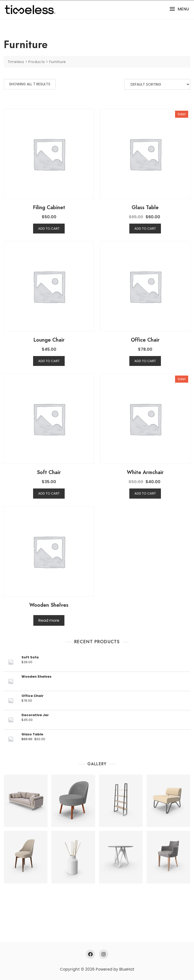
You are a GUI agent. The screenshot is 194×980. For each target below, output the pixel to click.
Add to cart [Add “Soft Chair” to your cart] (49, 493)
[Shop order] (157, 84)
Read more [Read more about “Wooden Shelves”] (49, 620)
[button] (179, 9)
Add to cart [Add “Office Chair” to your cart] (145, 361)
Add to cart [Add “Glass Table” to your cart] (145, 229)
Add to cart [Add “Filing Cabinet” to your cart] (49, 229)
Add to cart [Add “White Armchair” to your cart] (145, 493)
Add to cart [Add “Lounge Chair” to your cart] (49, 361)
